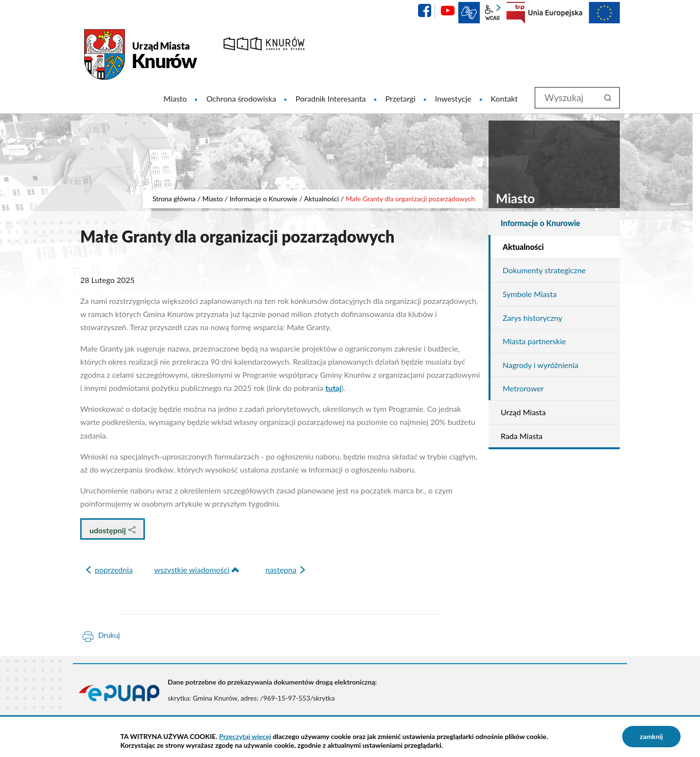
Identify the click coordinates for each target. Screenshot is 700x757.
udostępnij (113, 530)
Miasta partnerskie (534, 341)
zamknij (651, 736)
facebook (424, 11)
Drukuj (109, 635)
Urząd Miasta (523, 412)
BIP (516, 13)
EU (574, 13)
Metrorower (523, 388)
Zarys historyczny (533, 318)
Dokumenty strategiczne (544, 270)
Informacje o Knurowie (263, 199)
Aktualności (322, 199)
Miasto (212, 199)
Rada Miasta (522, 436)
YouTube (448, 11)
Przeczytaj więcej (245, 736)
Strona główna (174, 199)
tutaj (333, 388)
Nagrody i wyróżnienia (541, 365)
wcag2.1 (492, 13)
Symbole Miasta (530, 294)
